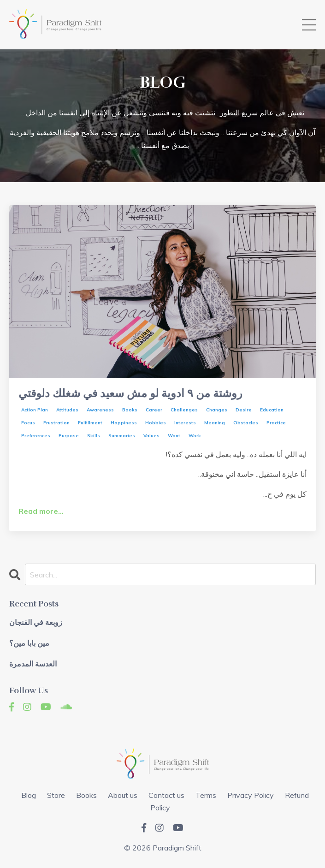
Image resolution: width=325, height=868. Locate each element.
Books (86, 795)
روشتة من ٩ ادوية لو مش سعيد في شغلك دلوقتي (130, 394)
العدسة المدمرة (33, 664)
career (154, 410)
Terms (206, 795)
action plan (35, 410)
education (272, 410)
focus (28, 423)
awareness (100, 410)
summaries (122, 436)
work (195, 436)
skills (94, 436)
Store (56, 795)
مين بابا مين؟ (29, 644)
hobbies (156, 423)
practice (276, 423)
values (151, 436)
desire (244, 410)
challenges (184, 410)
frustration (56, 423)
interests (185, 423)
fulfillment (90, 423)
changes (217, 410)
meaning (215, 423)
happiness (124, 423)
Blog (29, 795)
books (130, 410)
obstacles (246, 423)
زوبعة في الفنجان (36, 623)
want (174, 436)
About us (123, 795)
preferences (36, 436)
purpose (69, 436)
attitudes (67, 410)
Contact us (166, 795)
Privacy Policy (251, 795)
